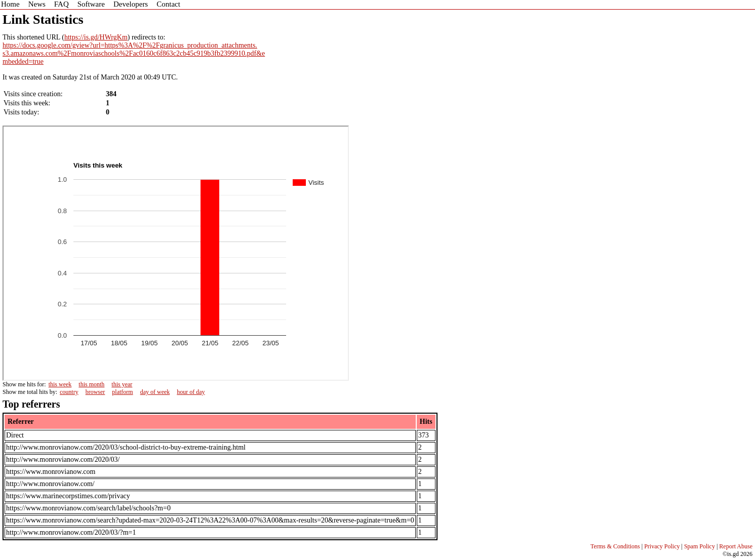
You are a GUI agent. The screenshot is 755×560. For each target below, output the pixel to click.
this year (122, 384)
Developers (131, 4)
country (69, 392)
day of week (155, 392)
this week (60, 384)
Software (91, 4)
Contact (168, 4)
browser (95, 392)
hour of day (191, 392)
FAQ (62, 4)
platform (122, 392)
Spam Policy (700, 546)
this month (91, 384)
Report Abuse (736, 546)
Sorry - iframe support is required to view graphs (176, 253)
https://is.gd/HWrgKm (96, 37)
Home (10, 4)
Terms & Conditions (615, 546)
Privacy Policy (662, 546)
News (37, 4)
